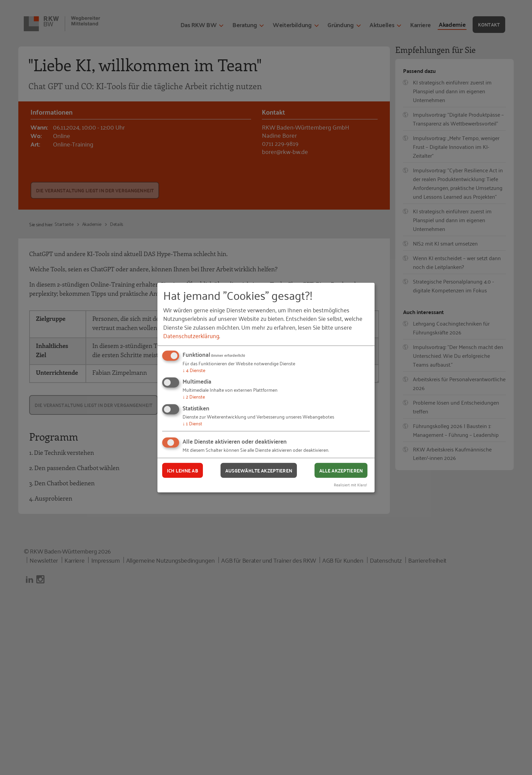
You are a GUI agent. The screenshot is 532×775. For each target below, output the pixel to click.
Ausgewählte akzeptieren (259, 470)
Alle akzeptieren (341, 470)
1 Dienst (192, 423)
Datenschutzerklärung (191, 335)
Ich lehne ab (183, 470)
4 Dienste (194, 370)
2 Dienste (194, 396)
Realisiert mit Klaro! (350, 485)
